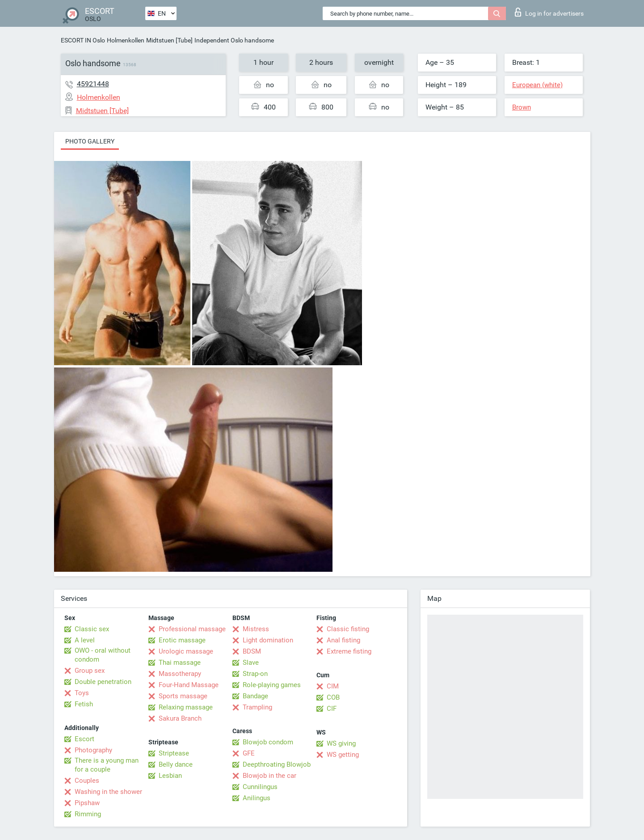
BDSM (252, 651)
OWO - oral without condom (103, 655)
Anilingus (257, 798)
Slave (251, 663)
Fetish (84, 704)
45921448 (93, 84)
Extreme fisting (349, 651)
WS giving (341, 743)
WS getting (343, 755)
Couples (87, 781)
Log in (549, 12)
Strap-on (255, 674)
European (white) (537, 85)
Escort (84, 739)
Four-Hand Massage (189, 685)
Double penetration (103, 682)
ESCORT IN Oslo (83, 40)
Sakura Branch (180, 718)
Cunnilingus (260, 787)
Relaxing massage (186, 707)
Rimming (88, 814)
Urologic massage (186, 651)
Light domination (268, 640)
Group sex (90, 671)
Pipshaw (87, 803)
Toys (82, 693)
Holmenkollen (126, 40)
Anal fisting (343, 640)
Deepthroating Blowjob (277, 764)
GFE (249, 753)
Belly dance (176, 764)
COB (333, 697)
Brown (522, 107)
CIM (333, 686)
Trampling (257, 707)
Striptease (174, 753)
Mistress (256, 629)
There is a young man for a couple (107, 765)
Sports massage (183, 696)
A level (85, 640)
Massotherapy (180, 674)
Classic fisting (348, 629)
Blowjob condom (268, 742)
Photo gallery (90, 141)
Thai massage (180, 663)
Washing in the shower (108, 792)
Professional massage (192, 629)
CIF (332, 709)
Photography (93, 750)
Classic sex (92, 629)
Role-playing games (272, 685)
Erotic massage (182, 640)
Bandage (255, 696)
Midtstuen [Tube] (169, 40)
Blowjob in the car (269, 776)
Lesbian (170, 776)
